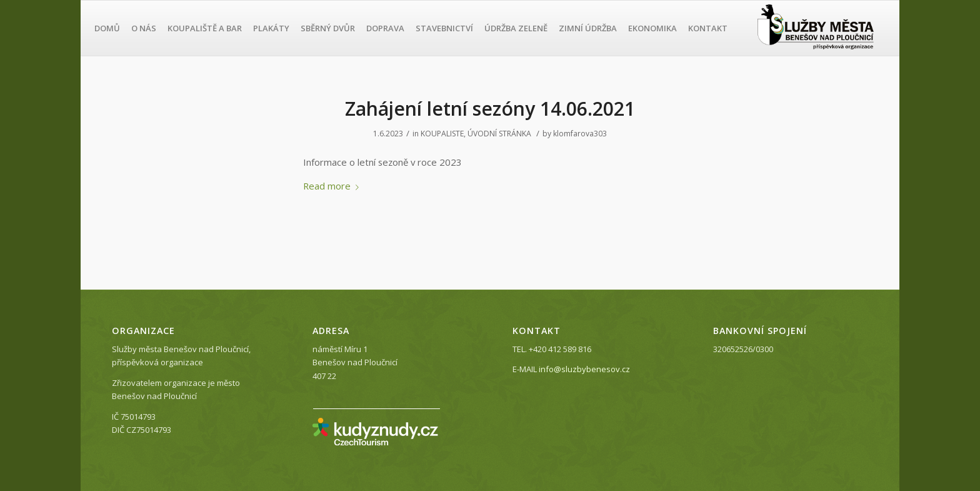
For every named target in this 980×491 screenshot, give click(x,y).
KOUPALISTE (442, 134)
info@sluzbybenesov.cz (584, 369)
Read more (333, 186)
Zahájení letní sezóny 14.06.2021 (490, 109)
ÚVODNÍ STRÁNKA (499, 134)
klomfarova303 (580, 134)
